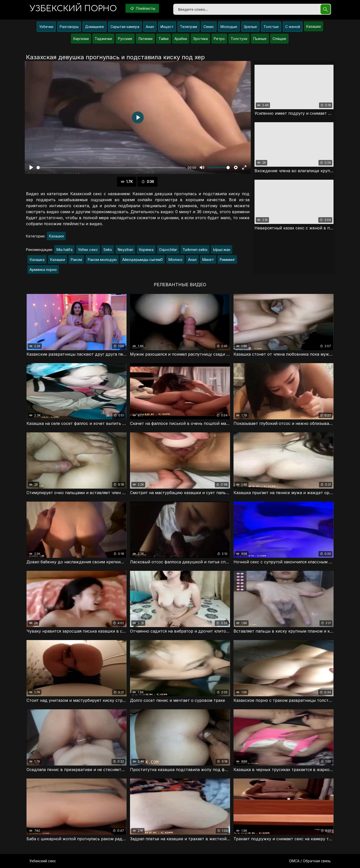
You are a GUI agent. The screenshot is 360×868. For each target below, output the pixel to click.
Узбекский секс (43, 861)
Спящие (279, 39)
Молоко (175, 260)
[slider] (111, 168)
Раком (76, 260)
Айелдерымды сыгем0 (142, 260)
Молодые (229, 27)
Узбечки (46, 27)
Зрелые (250, 27)
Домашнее (94, 27)
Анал (150, 27)
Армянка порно (43, 270)
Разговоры (69, 27)
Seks (108, 250)
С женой (293, 27)
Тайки (163, 39)
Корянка (146, 250)
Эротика (200, 39)
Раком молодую (102, 260)
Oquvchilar (168, 250)
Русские (125, 39)
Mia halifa (64, 250)
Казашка (37, 260)
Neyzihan (125, 250)
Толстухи (239, 39)
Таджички (103, 39)
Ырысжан (222, 250)
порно (73, 9)
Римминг (227, 260)
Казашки (313, 26)
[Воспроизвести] (31, 167)
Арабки (181, 39)
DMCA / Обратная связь (310, 861)
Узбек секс (88, 250)
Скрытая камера (125, 27)
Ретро (219, 39)
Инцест (167, 27)
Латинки (145, 39)
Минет (208, 260)
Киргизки (81, 39)
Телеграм (188, 27)
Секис (209, 27)
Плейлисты (142, 8)
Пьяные (260, 39)
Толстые (271, 27)
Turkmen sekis (195, 250)
